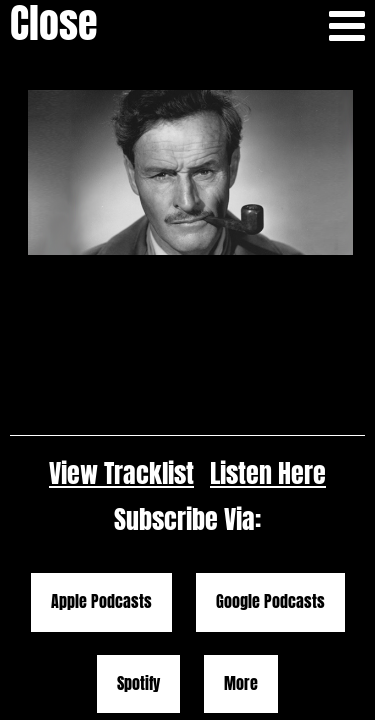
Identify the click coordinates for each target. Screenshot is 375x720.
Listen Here (268, 282)
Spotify (138, 493)
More (241, 493)
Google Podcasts (270, 412)
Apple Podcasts (101, 412)
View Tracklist (121, 282)
